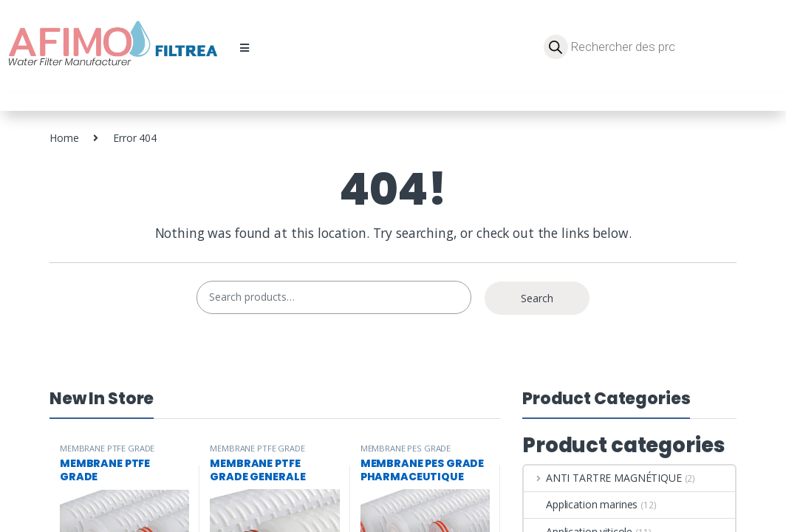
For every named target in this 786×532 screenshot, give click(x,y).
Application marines (581, 504)
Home (64, 138)
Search (537, 298)
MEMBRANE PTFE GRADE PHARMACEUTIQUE (107, 453)
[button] (245, 48)
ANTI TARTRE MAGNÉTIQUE (603, 478)
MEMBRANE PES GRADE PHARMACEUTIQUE (406, 453)
